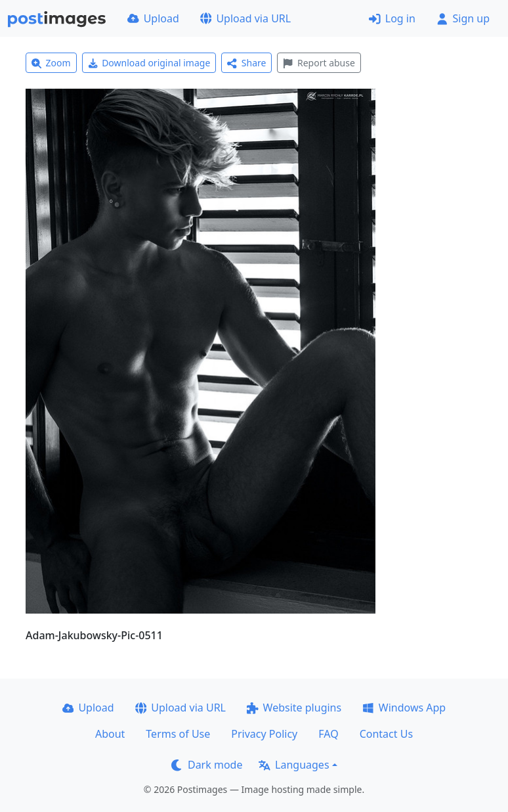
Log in (392, 18)
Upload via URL (245, 18)
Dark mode (207, 765)
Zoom (51, 63)
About (110, 734)
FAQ (328, 734)
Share (246, 63)
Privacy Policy (264, 734)
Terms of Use (178, 734)
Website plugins (294, 708)
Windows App (404, 708)
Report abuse (319, 63)
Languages (294, 765)
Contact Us (386, 734)
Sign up (463, 18)
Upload (153, 18)
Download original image (149, 63)
